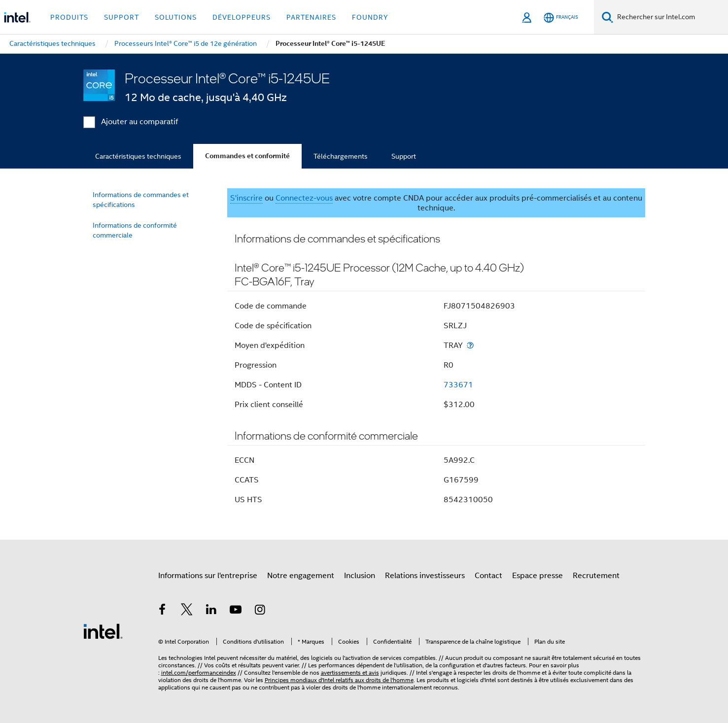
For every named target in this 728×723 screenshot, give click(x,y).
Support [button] (121, 17)
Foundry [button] (370, 17)
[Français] (561, 17)
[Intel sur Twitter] (187, 611)
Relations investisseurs (425, 576)
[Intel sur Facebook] (163, 611)
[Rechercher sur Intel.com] (671, 17)
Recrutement (596, 576)
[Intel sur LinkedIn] (211, 611)
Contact (488, 576)
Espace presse (537, 576)
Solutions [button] (176, 17)
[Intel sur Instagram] (260, 611)
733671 (458, 385)
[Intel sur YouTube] (236, 611)
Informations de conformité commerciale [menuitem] (135, 230)
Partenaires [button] (311, 17)
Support (404, 156)
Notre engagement (301, 576)
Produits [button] (69, 17)
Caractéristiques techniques (138, 156)
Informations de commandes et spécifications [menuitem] (141, 200)
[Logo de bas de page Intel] (103, 631)
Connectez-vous (304, 198)
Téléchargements (341, 156)
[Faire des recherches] (607, 17)
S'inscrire (246, 198)
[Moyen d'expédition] (470, 345)
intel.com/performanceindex (199, 672)
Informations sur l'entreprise (208, 576)
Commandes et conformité (247, 156)
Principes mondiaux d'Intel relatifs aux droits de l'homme (339, 680)
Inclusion (360, 576)
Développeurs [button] (242, 17)
